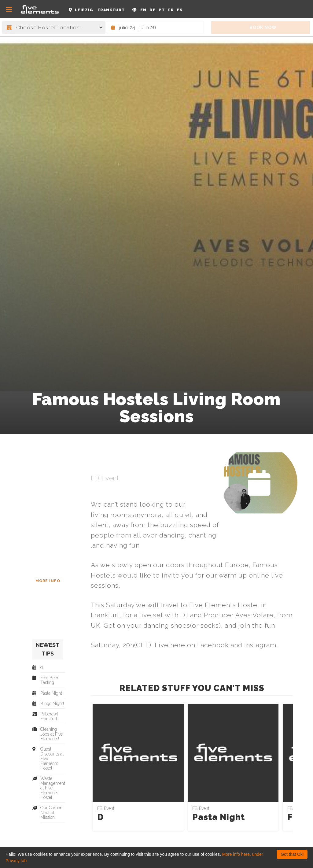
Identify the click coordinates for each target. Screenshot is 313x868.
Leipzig (84, 10)
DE (153, 10)
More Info (48, 581)
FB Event (105, 478)
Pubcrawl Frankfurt (49, 716)
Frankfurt (111, 10)
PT (162, 10)
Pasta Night (219, 817)
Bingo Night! (52, 704)
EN (143, 10)
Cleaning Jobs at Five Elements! (52, 734)
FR (171, 10)
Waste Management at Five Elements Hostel (53, 788)
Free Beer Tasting (49, 680)
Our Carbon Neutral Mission (51, 813)
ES (180, 10)
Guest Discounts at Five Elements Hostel (52, 759)
